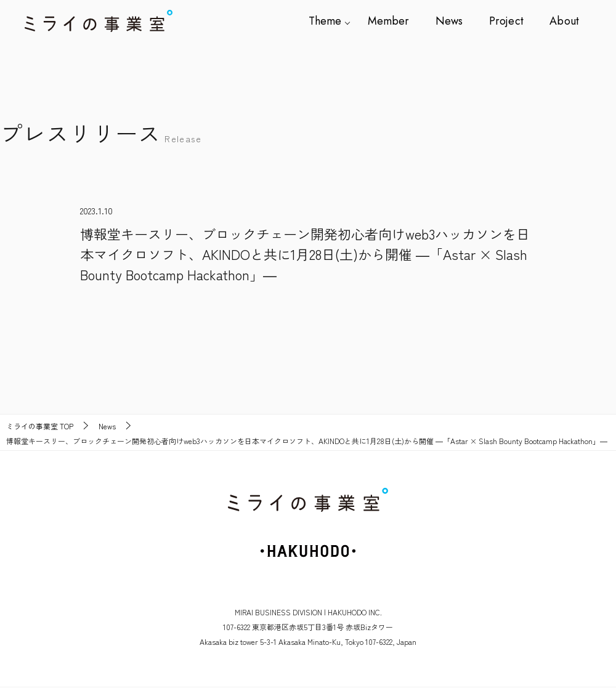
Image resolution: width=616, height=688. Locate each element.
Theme (333, 21)
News (453, 21)
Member (395, 21)
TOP (40, 426)
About (565, 21)
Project (509, 21)
